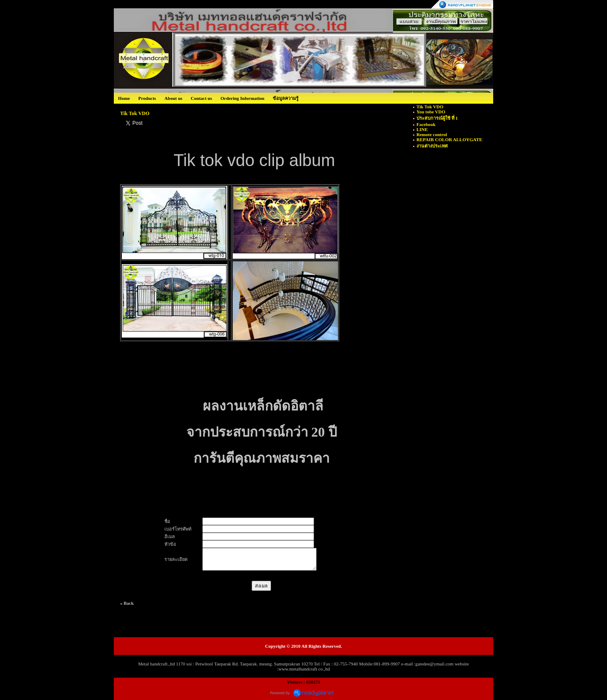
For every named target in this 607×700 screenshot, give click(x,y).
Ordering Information (242, 98)
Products (147, 98)
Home (124, 98)
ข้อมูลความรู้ (286, 98)
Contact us (201, 98)
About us (173, 98)
